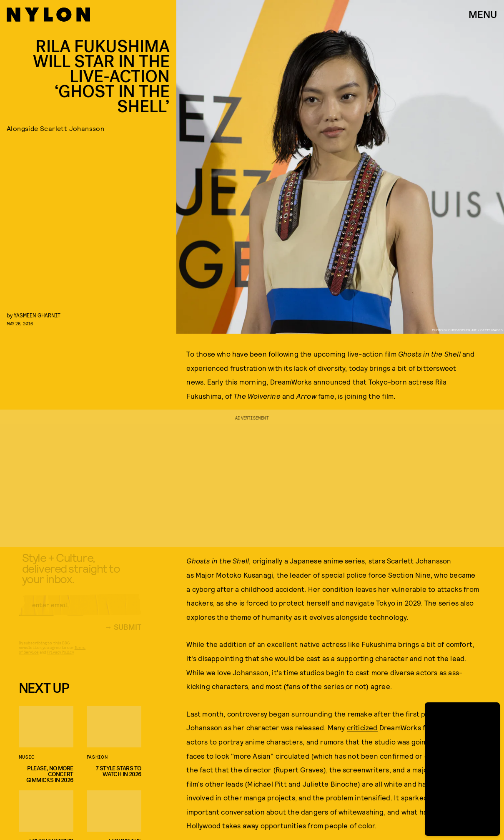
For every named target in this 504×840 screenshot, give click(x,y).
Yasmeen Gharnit (37, 315)
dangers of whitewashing (342, 812)
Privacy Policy (60, 659)
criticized (362, 727)
